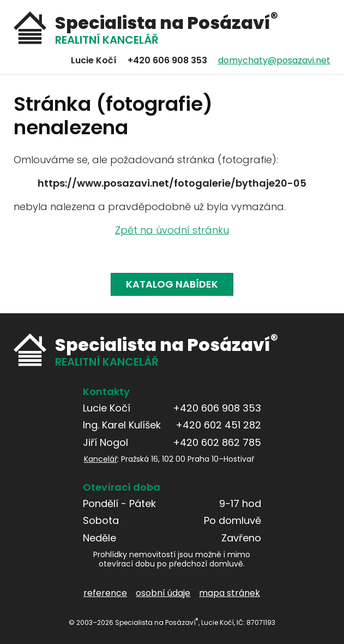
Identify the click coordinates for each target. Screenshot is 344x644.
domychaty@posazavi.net (274, 60)
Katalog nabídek (172, 284)
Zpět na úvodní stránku (172, 231)
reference (106, 593)
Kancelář (101, 459)
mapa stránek (230, 593)
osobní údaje (164, 593)
